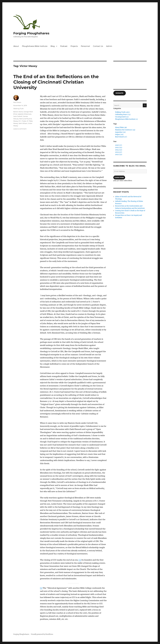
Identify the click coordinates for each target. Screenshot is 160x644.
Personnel (85, 46)
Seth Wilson (23, 123)
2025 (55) (119, 147)
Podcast (64, 46)
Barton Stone (18, 112)
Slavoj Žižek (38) (121, 127)
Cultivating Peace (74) (123, 114)
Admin (109, 46)
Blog (53, 46)
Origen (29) (119, 134)
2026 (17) (119, 145)
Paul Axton (17, 102)
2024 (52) (119, 150)
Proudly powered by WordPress (42, 634)
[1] (80, 560)
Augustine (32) (120, 132)
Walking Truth (18, 109)
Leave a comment (20, 129)
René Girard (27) (121, 137)
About (16, 46)
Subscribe (119, 177)
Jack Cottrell (18, 116)
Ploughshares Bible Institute (35, 46)
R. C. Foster (23, 121)
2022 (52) (119, 154)
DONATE (119, 93)
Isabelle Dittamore (25, 114)
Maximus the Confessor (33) (125, 130)
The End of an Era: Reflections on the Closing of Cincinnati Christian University (56, 82)
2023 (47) (119, 152)
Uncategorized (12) (122, 117)
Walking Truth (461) (122, 112)
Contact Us (98, 46)
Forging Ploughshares (31, 33)
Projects (74, 46)
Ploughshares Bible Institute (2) (126, 119)
